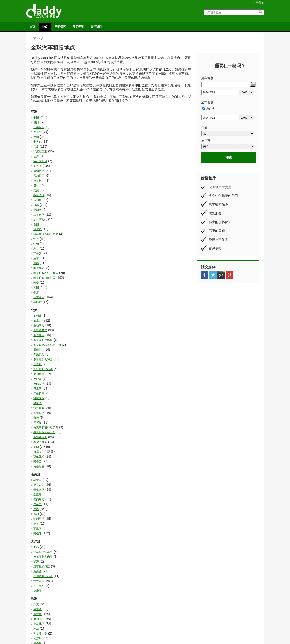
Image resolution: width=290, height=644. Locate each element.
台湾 (36, 137)
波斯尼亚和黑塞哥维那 (127, 439)
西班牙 (37, 473)
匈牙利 (118, 396)
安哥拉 (118, 536)
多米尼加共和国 (123, 243)
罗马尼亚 (119, 459)
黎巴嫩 (37, 210)
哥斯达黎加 (120, 228)
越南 (36, 190)
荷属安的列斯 (42, 291)
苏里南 (37, 334)
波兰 (36, 439)
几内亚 (118, 497)
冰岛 (116, 391)
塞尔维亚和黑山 (123, 400)
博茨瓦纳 (39, 511)
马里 (116, 589)
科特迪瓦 (39, 555)
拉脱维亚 (119, 415)
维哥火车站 (154, 620)
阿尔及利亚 (40, 579)
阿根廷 (118, 334)
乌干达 (37, 492)
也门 (116, 118)
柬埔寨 (118, 161)
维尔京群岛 (40, 287)
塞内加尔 (39, 531)
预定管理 (78, 27)
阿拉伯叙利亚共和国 (46, 195)
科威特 (118, 171)
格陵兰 (37, 267)
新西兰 (118, 358)
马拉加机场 (97, 623)
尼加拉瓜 (39, 253)
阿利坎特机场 (98, 620)
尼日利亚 (39, 540)
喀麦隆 (118, 516)
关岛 (36, 348)
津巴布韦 (119, 550)
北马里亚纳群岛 (123, 348)
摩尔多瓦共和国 (43, 425)
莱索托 (37, 570)
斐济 (116, 353)
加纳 (116, 502)
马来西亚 (119, 205)
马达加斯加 (40, 589)
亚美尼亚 (39, 122)
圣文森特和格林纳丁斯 (47, 238)
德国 (116, 410)
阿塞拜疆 (119, 190)
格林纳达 (119, 262)
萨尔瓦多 (119, 291)
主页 (32, 27)
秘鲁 (116, 329)
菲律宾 (37, 186)
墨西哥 (118, 238)
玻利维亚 (39, 329)
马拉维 (37, 584)
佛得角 (118, 492)
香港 (36, 205)
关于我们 (259, 3)
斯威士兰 (119, 545)
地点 (45, 27)
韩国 (116, 200)
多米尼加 (39, 243)
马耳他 (118, 478)
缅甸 (36, 181)
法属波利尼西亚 (43, 362)
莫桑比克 (119, 565)
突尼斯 (118, 555)
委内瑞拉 (39, 320)
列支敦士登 (40, 396)
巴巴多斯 (39, 257)
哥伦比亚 (39, 315)
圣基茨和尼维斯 (123, 233)
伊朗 (36, 127)
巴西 (36, 325)
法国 (36, 434)
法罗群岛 (119, 434)
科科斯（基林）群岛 (46, 176)
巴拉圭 (118, 320)
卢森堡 (37, 400)
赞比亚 (37, 574)
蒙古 (116, 186)
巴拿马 (118, 257)
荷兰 (36, 468)
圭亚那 (118, 315)
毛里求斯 (39, 550)
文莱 (116, 152)
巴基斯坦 (119, 147)
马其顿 (37, 478)
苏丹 (36, 565)
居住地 (210, 109)
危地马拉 (39, 228)
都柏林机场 (97, 616)
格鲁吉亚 (39, 166)
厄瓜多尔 (119, 310)
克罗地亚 (39, 391)
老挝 (116, 181)
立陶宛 (37, 459)
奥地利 (37, 405)
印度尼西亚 (120, 132)
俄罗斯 (37, 386)
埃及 (36, 526)
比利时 (118, 430)
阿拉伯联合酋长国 (125, 195)
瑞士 (116, 449)
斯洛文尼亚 (40, 430)
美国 (116, 287)
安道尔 (118, 405)
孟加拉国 (39, 147)
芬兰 (36, 464)
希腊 (36, 410)
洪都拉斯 (39, 272)
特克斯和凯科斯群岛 (126, 277)
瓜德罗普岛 (120, 282)
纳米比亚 (39, 560)
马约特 (118, 584)
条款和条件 (211, 623)
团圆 (36, 521)
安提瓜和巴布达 (123, 248)
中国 (36, 118)
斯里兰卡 (39, 156)
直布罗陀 (119, 454)
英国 (116, 464)
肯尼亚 (118, 560)
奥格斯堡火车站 (157, 613)
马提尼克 (119, 296)
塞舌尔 (118, 531)
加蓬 (36, 506)
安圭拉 (37, 248)
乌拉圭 (37, 310)
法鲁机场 (96, 613)
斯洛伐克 (119, 425)
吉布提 (37, 516)
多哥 (36, 536)
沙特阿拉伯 (120, 166)
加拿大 (118, 223)
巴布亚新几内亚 (43, 353)
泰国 (36, 171)
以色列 (118, 122)
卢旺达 (118, 511)
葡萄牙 (118, 468)
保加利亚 (119, 386)
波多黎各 (119, 267)
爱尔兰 (37, 444)
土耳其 (37, 142)
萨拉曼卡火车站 (157, 623)
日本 (36, 161)
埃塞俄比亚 (120, 526)
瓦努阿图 (39, 367)
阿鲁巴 (37, 296)
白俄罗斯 (39, 454)
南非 (116, 506)
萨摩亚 (118, 367)
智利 (116, 325)
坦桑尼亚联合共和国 (126, 521)
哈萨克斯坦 (120, 137)
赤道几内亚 (120, 574)
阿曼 (36, 200)
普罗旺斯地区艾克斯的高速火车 (166, 616)
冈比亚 (37, 497)
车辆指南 (60, 27)
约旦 (116, 176)
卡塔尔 (118, 127)
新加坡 (118, 156)
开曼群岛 (39, 262)
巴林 (36, 152)
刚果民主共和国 (43, 502)
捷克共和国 (120, 420)
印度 (36, 132)
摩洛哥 (37, 545)
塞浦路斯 (119, 142)
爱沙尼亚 (119, 444)
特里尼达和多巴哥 (44, 282)
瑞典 (36, 449)
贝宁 (116, 570)
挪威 (36, 420)
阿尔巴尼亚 (120, 473)
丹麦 (36, 381)
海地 (116, 272)
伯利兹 (37, 223)
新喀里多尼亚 (42, 358)
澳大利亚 (119, 362)
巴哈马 (118, 253)
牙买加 (37, 277)
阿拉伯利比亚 (122, 579)
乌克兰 (118, 381)
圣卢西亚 (39, 233)
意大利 (37, 415)
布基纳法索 (120, 540)
